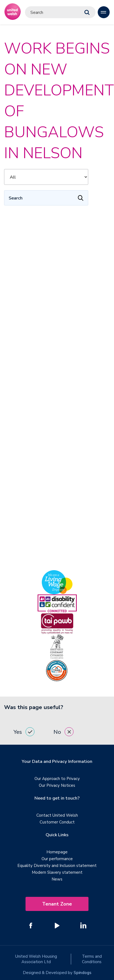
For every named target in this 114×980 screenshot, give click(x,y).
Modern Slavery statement (57, 872)
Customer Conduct (57, 822)
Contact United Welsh (57, 815)
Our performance (57, 859)
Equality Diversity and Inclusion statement (57, 866)
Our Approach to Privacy (57, 779)
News (57, 879)
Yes (24, 732)
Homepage (57, 852)
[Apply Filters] (81, 198)
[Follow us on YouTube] (57, 925)
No (64, 732)
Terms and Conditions (92, 959)
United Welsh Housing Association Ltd (36, 959)
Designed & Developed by (57, 973)
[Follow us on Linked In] (83, 925)
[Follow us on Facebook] (31, 925)
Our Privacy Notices (57, 785)
